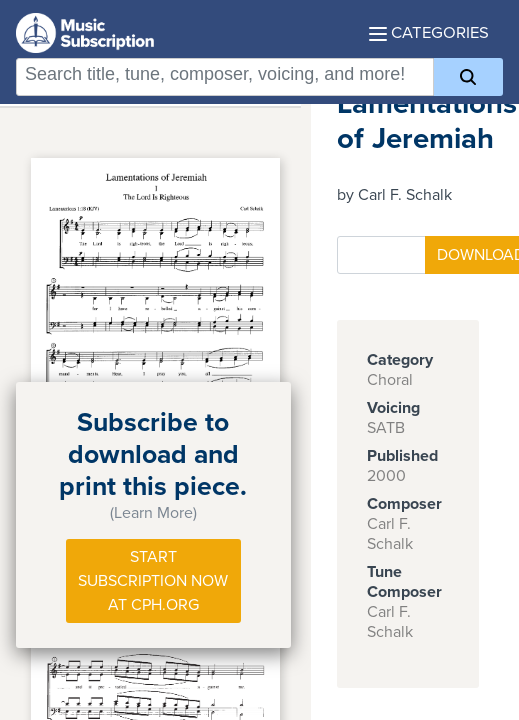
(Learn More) (153, 513)
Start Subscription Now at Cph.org (153, 581)
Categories (429, 33)
